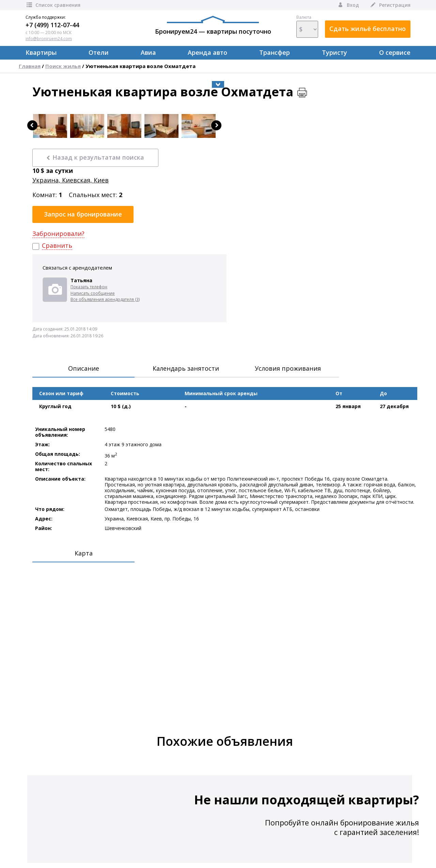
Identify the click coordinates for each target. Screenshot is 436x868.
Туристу (334, 52)
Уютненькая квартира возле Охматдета (141, 66)
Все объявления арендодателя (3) (105, 299)
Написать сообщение (93, 293)
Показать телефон (89, 287)
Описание (84, 368)
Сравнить (57, 246)
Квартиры (41, 52)
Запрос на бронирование (83, 214)
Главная (30, 66)
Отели (99, 52)
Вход (348, 5)
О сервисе (395, 52)
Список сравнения (53, 5)
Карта (84, 553)
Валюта (307, 26)
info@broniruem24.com (49, 39)
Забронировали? (58, 234)
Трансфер (275, 52)
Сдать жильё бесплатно (368, 29)
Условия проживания (288, 368)
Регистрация (390, 5)
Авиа (148, 52)
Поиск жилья (63, 66)
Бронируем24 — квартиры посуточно (213, 26)
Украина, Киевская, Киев (71, 180)
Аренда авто (207, 52)
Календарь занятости (186, 368)
